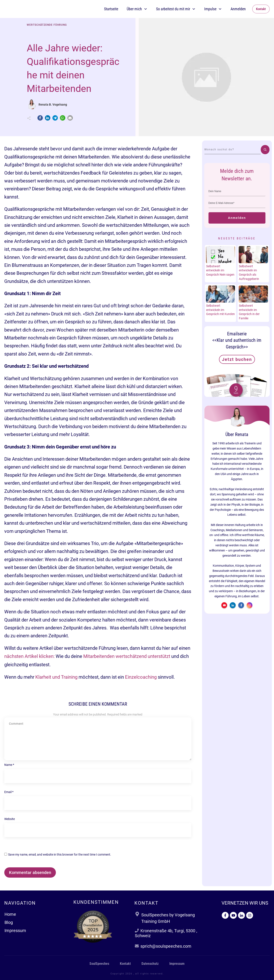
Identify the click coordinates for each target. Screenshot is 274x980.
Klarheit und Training (56, 677)
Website (10, 819)
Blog (9, 922)
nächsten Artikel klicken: (29, 656)
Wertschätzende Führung (47, 25)
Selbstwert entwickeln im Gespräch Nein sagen (220, 270)
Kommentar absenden (30, 872)
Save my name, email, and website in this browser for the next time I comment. (60, 855)
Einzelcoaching (141, 677)
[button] (40, 118)
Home (10, 914)
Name (9, 765)
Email (9, 792)
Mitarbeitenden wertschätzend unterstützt (127, 656)
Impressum (15, 931)
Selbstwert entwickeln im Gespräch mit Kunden (220, 310)
